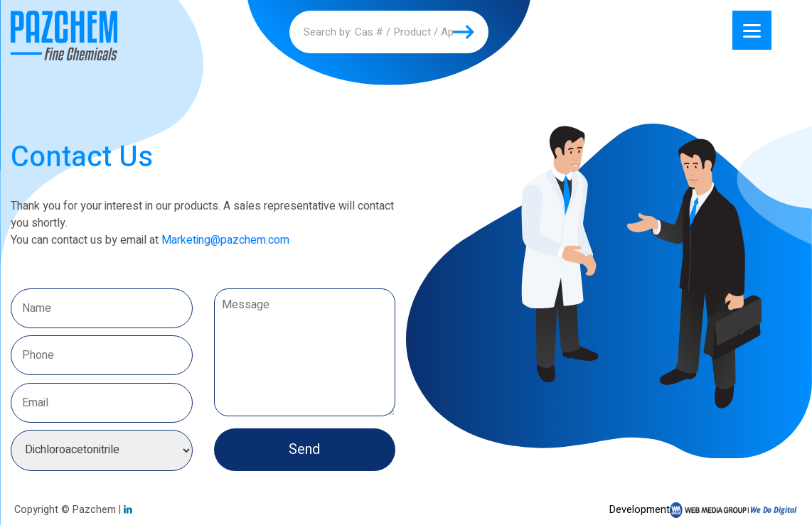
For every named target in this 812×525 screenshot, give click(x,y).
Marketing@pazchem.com (225, 240)
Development (704, 510)
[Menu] (752, 30)
